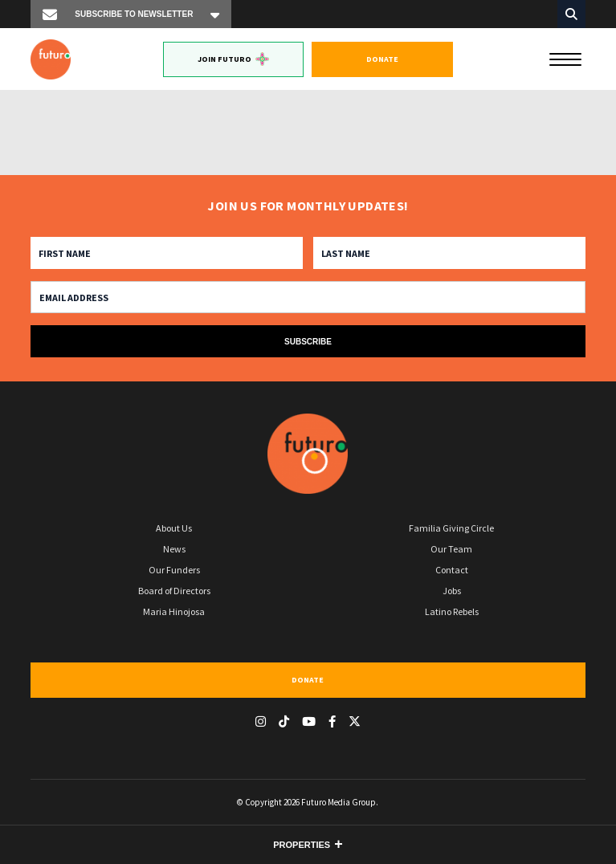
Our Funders (174, 570)
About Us (174, 528)
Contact (452, 570)
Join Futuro (233, 59)
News (174, 549)
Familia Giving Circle (451, 528)
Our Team (451, 549)
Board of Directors (174, 591)
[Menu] (565, 58)
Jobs (452, 591)
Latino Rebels (452, 611)
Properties (302, 845)
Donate (382, 59)
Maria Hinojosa (174, 611)
